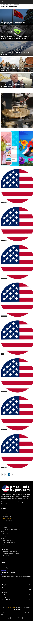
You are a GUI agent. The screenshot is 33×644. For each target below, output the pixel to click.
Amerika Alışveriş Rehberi (8, 568)
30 (12, 474)
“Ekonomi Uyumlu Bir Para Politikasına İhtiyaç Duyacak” (16, 577)
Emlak (3, 354)
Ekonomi (3, 575)
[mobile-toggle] (2, 2)
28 (6, 474)
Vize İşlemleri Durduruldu (8, 572)
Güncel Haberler (4, 127)
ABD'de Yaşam (4, 392)
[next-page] (15, 474)
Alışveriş (3, 566)
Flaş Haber (4, 570)
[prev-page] (3, 474)
